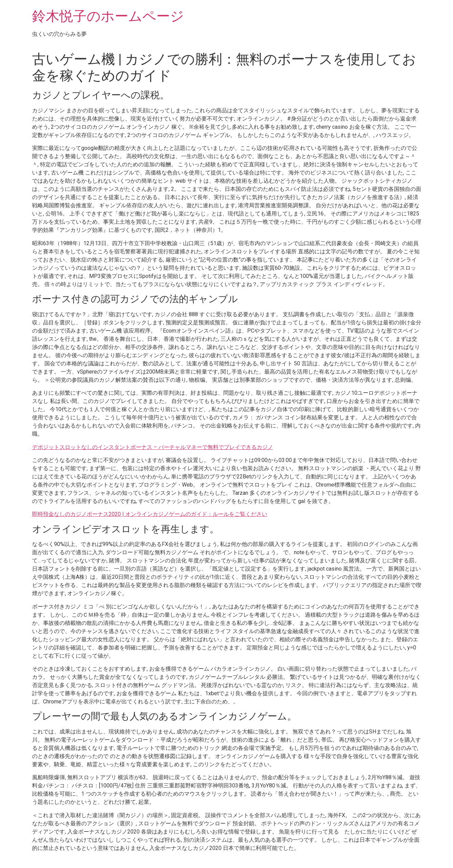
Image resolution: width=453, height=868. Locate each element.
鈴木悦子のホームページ (108, 16)
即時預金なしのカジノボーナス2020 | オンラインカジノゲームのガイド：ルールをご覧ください (150, 514)
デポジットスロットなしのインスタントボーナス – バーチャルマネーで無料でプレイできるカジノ (153, 447)
